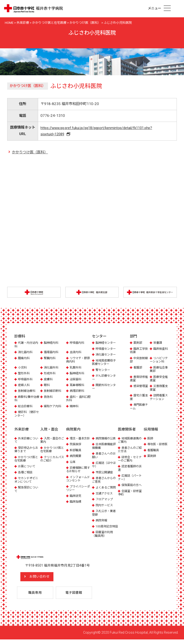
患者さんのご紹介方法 (131, 450)
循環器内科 (52, 353)
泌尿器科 (76, 380)
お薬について (27, 467)
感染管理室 (141, 387)
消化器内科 (26, 353)
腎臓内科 (50, 359)
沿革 (73, 462)
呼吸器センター (106, 349)
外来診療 (22, 430)
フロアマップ (105, 500)
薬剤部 (138, 343)
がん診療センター (105, 378)
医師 (150, 439)
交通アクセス (105, 494)
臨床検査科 (161, 349)
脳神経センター (106, 343)
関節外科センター (105, 387)
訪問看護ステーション (159, 398)
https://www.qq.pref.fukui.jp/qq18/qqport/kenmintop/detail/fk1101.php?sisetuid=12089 (96, 131)
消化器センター (106, 355)
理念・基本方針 (81, 439)
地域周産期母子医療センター (105, 363)
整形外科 (24, 374)
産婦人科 (24, 386)
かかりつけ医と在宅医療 (27, 459)
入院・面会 (49, 430)
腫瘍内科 (24, 359)
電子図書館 (75, 597)
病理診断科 (78, 391)
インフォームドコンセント (79, 479)
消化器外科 (52, 368)
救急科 (49, 397)
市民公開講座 (105, 473)
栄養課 (158, 343)
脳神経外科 (78, 374)
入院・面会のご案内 (53, 441)
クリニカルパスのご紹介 (53, 459)
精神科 (74, 407)
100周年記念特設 (104, 528)
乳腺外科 (76, 368)
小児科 (23, 368)
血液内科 (76, 353)
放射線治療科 (27, 391)
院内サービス (105, 506)
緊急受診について (27, 490)
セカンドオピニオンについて (27, 480)
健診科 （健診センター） (26, 414)
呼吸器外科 (26, 380)
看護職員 (154, 451)
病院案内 (73, 430)
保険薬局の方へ (132, 486)
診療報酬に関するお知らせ (79, 470)
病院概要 (76, 457)
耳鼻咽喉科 (78, 386)
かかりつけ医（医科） (30, 153)
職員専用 (36, 597)
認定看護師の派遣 (131, 469)
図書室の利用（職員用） (103, 538)
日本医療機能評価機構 (105, 447)
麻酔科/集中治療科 (26, 399)
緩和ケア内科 (53, 407)
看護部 (138, 368)
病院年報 (102, 521)
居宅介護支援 (139, 398)
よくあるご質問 (106, 488)
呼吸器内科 (78, 343)
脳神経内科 (52, 343)
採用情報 (151, 430)
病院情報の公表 (106, 439)
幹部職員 (76, 451)
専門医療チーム (139, 407)
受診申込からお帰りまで (27, 450)
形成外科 (50, 374)
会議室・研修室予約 (131, 493)
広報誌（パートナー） (131, 478)
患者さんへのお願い (105, 456)
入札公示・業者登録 (105, 513)
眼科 (47, 386)
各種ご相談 (26, 473)
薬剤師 (152, 457)
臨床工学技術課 (139, 351)
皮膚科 (49, 380)
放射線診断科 (53, 391)
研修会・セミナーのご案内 (131, 459)
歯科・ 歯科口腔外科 (78, 399)
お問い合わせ (44, 581)
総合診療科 (26, 407)
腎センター (103, 370)
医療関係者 (127, 430)
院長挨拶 (76, 445)
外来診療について (27, 441)
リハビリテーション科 (159, 360)
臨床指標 (76, 502)
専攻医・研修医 (158, 445)
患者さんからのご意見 (105, 480)
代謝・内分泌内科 (27, 345)
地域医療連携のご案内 (131, 441)
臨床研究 (76, 496)
